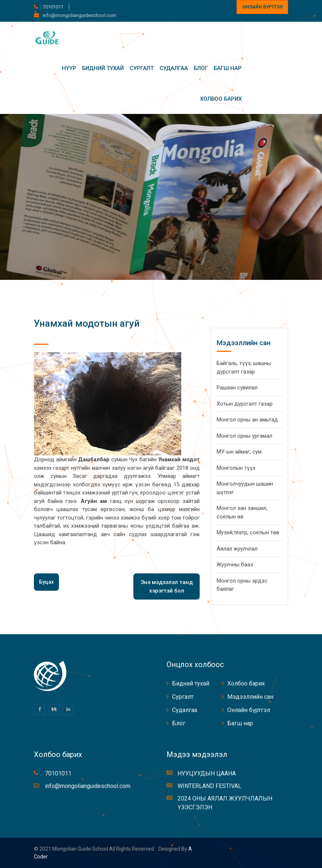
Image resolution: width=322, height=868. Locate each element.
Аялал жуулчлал (237, 549)
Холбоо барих (221, 99)
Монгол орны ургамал (244, 436)
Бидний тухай (103, 68)
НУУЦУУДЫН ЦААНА (207, 773)
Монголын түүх (236, 468)
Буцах (46, 582)
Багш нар (228, 68)
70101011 (52, 7)
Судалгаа (174, 68)
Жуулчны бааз (235, 565)
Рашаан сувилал (237, 388)
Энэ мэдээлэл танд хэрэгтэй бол (167, 586)
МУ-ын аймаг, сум (239, 452)
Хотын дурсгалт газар (245, 404)
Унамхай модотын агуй (87, 323)
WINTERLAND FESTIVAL (209, 786)
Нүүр (69, 68)
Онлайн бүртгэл (262, 7)
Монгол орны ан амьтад (247, 420)
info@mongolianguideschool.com (79, 15)
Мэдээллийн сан (250, 697)
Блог (201, 68)
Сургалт (142, 68)
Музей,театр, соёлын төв (248, 532)
